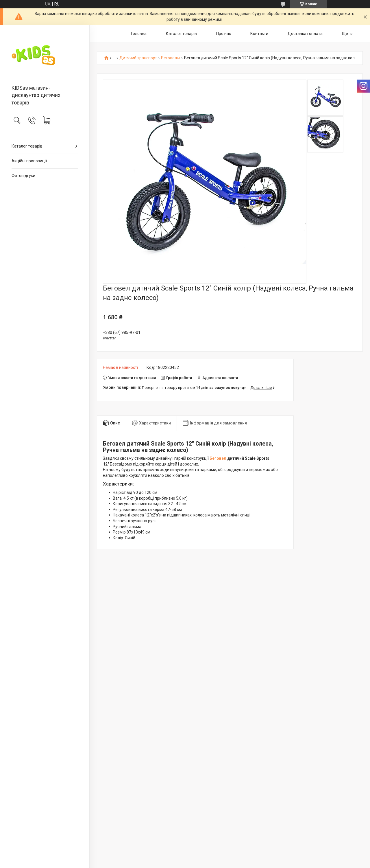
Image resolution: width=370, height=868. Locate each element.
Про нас (224, 34)
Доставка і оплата (305, 34)
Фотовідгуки (23, 176)
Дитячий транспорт (138, 58)
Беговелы (170, 58)
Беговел (218, 458)
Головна (139, 34)
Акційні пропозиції (29, 161)
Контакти (259, 34)
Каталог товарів (27, 146)
